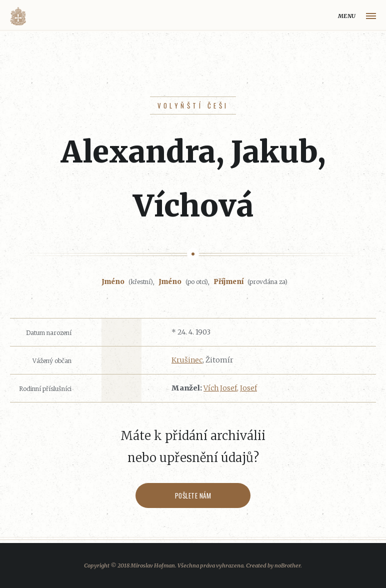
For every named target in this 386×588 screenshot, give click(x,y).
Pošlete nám (193, 495)
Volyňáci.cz (18, 16)
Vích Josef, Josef (230, 388)
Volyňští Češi (193, 105)
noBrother (287, 565)
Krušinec (187, 360)
